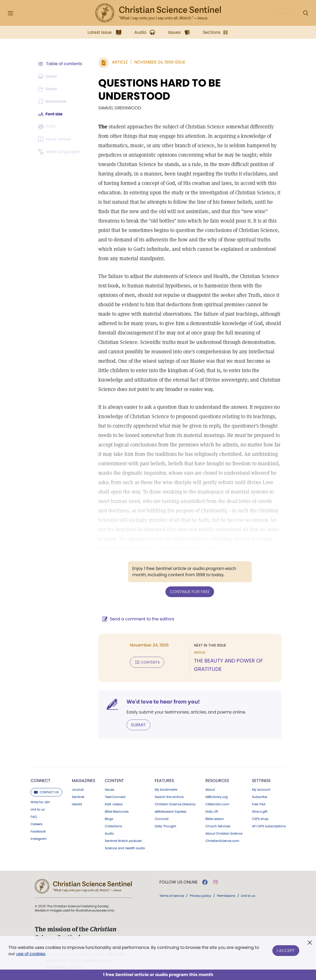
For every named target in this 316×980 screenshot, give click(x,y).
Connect (41, 780)
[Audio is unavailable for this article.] (49, 76)
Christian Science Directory (175, 804)
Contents (145, 662)
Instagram (39, 838)
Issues (110, 789)
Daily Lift (212, 811)
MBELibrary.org (217, 796)
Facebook (38, 831)
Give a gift (260, 811)
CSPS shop (260, 818)
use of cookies (31, 954)
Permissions (226, 895)
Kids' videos (114, 804)
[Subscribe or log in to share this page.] (49, 89)
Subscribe (260, 796)
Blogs (109, 818)
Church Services (218, 826)
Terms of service (172, 895)
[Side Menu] (10, 13)
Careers (36, 824)
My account (261, 789)
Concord (162, 818)
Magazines (84, 780)
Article (117, 62)
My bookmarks (166, 789)
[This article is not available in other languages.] (60, 152)
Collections (113, 826)
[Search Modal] (306, 13)
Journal (78, 789)
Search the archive (169, 796)
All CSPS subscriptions (269, 826)
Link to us (38, 809)
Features (164, 780)
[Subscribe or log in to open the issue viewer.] (56, 139)
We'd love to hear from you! (161, 701)
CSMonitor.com (217, 804)
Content (114, 780)
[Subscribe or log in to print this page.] (48, 127)
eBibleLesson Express (171, 811)
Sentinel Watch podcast (123, 840)
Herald (77, 804)
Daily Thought (165, 826)
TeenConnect (115, 796)
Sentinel (78, 796)
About (210, 789)
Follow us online (179, 882)
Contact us (46, 792)
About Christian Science (224, 833)
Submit (136, 724)
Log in (285, 13)
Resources (217, 780)
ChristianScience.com (222, 840)
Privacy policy (200, 895)
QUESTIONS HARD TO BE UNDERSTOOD (157, 89)
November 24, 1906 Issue (157, 62)
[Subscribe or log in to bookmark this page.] (53, 101)
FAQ (34, 816)
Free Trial (259, 804)
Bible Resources (117, 811)
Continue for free (189, 591)
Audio (109, 833)
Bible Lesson (215, 818)
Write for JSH (40, 802)
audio (125, 848)
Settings (261, 780)
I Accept (286, 950)
